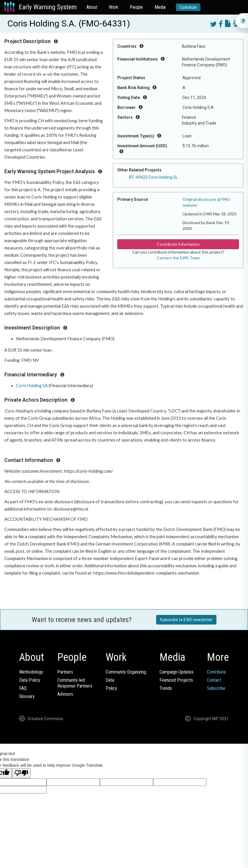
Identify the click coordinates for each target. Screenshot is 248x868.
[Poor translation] (21, 773)
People (136, 7)
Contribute (188, 7)
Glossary (27, 696)
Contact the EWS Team (178, 258)
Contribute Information (178, 244)
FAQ (23, 688)
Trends (166, 688)
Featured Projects (176, 680)
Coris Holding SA (32, 386)
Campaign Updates (177, 672)
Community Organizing (126, 672)
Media (160, 7)
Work (114, 7)
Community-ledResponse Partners (75, 683)
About (92, 7)
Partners (65, 672)
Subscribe (216, 688)
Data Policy (30, 680)
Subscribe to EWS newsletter (186, 620)
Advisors (65, 694)
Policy (111, 688)
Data (110, 680)
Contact (214, 680)
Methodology (31, 672)
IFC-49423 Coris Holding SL (153, 177)
